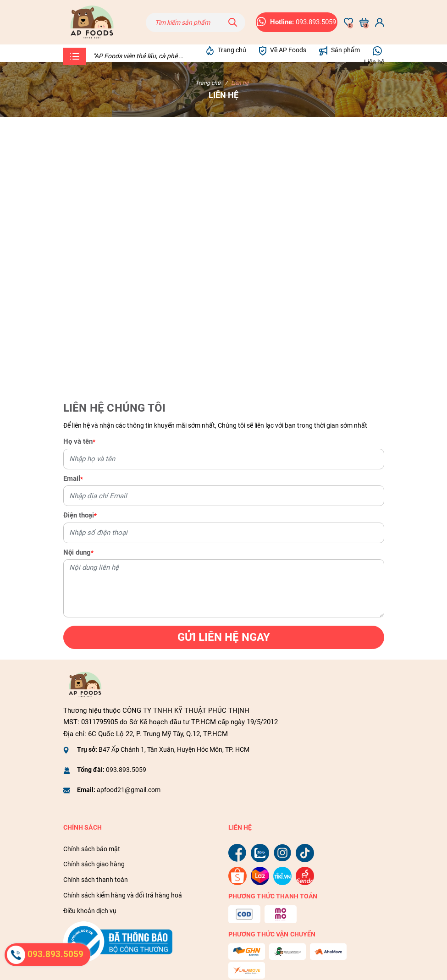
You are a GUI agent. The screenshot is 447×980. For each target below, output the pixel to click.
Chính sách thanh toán (96, 880)
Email (73, 479)
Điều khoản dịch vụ (90, 911)
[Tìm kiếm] (233, 22)
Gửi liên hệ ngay (224, 637)
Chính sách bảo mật (92, 849)
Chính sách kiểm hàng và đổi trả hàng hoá (123, 895)
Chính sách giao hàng (94, 864)
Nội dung (78, 552)
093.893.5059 (126, 770)
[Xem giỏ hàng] (364, 22)
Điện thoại (80, 515)
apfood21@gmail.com (129, 790)
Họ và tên (79, 441)
